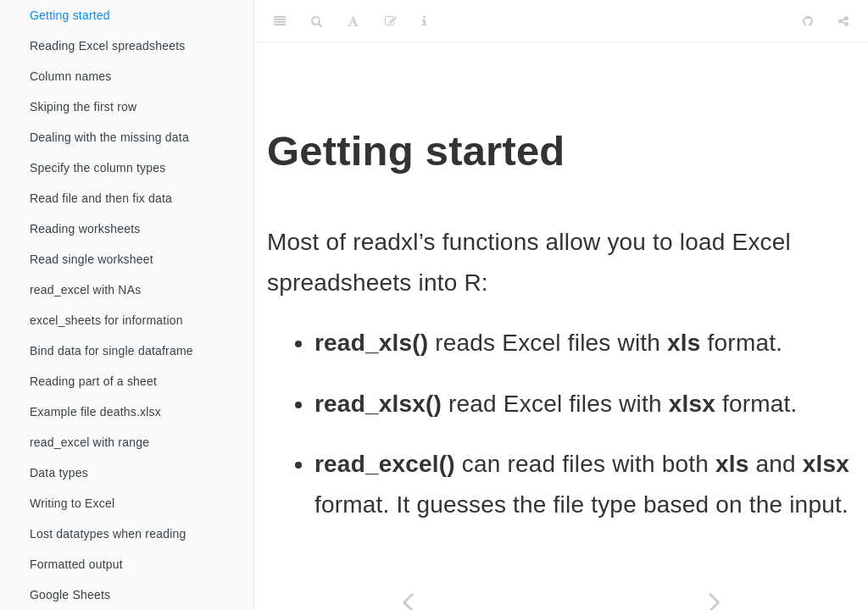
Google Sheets (70, 595)
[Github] (808, 21)
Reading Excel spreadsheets (107, 46)
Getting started (70, 15)
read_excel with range (89, 442)
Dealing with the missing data (109, 137)
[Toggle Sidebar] (280, 21)
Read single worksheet (92, 259)
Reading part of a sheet (93, 381)
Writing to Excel (72, 503)
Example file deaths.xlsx (95, 412)
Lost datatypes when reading (108, 534)
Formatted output (76, 564)
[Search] (317, 21)
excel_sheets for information (106, 320)
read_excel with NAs (85, 290)
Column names (71, 76)
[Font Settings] (353, 21)
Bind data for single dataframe (111, 351)
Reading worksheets (85, 229)
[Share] (843, 21)
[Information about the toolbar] (424, 21)
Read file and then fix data (101, 198)
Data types (59, 473)
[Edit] (391, 21)
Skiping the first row (83, 107)
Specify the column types (97, 168)
